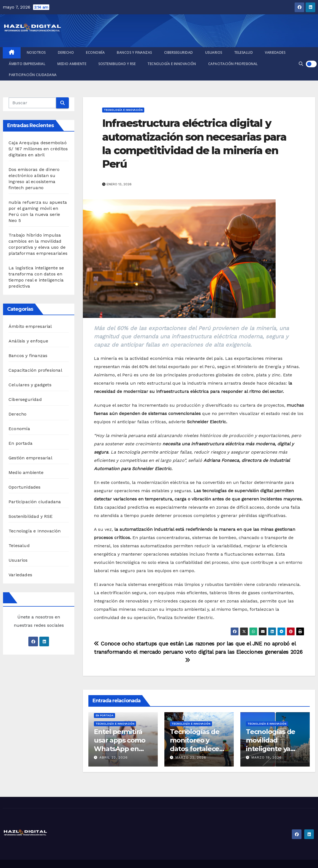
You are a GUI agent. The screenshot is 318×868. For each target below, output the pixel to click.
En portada (21, 443)
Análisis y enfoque (28, 341)
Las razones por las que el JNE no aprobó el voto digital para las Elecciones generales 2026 (244, 652)
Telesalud (244, 53)
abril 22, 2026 (114, 757)
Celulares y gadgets (30, 385)
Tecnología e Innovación (172, 64)
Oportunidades (25, 487)
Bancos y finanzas (134, 53)
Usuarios (214, 53)
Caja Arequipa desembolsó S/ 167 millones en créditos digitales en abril (38, 149)
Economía (95, 53)
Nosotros (36, 53)
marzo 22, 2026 (191, 757)
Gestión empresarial (30, 458)
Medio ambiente (72, 64)
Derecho (66, 53)
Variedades (275, 53)
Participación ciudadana (33, 75)
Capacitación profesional (233, 64)
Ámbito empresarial (27, 64)
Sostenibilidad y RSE (117, 64)
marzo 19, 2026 (267, 757)
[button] (301, 64)
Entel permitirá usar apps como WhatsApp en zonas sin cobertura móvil (119, 749)
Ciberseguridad (179, 53)
